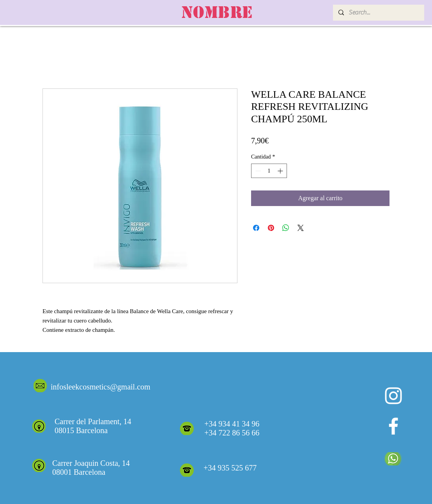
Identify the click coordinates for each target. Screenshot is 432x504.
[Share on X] (301, 228)
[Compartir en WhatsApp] (286, 228)
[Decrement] (257, 171)
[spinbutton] (269, 171)
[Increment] (281, 171)
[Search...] (378, 13)
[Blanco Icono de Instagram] (393, 396)
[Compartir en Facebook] (256, 228)
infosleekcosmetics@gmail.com (101, 387)
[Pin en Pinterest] (271, 228)
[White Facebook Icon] (393, 426)
